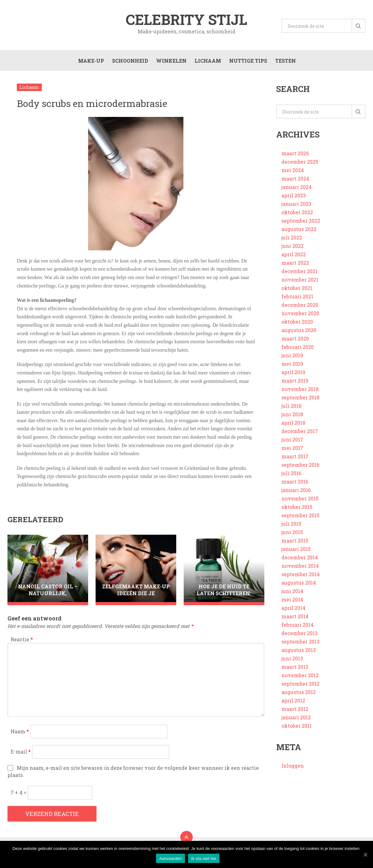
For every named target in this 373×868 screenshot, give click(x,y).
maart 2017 (295, 460)
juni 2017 (292, 443)
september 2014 (301, 578)
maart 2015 (295, 544)
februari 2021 (297, 300)
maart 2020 (295, 342)
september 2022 (301, 224)
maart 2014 (295, 620)
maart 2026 (295, 157)
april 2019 (293, 376)
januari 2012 (296, 721)
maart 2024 (295, 182)
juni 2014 (292, 594)
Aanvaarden (171, 859)
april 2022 (294, 258)
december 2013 (300, 637)
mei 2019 (292, 367)
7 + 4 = (19, 796)
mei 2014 (292, 603)
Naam (20, 735)
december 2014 (300, 561)
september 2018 (300, 401)
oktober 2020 (297, 325)
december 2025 (300, 165)
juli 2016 (291, 477)
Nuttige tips (247, 63)
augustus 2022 (299, 232)
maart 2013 (295, 670)
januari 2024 (297, 190)
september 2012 (300, 687)
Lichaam (207, 63)
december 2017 (300, 434)
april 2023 (294, 199)
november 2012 (300, 679)
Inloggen (293, 769)
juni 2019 (292, 359)
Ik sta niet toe (204, 859)
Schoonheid (129, 63)
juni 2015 (292, 535)
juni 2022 (293, 249)
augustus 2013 (299, 653)
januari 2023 (296, 207)
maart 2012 (295, 712)
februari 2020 (298, 350)
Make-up (90, 63)
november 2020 (300, 317)
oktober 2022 (297, 216)
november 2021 (300, 283)
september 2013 (300, 645)
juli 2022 (292, 241)
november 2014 (300, 569)
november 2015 (300, 502)
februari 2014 (297, 628)
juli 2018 (291, 409)
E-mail (21, 755)
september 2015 (300, 519)
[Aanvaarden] (365, 855)
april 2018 (293, 426)
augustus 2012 (299, 695)
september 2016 (300, 468)
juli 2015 (291, 527)
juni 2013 (292, 662)
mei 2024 (293, 174)
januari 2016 (296, 493)
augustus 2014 (299, 586)
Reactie (22, 643)
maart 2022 (295, 266)
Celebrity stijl (186, 20)
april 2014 (293, 611)
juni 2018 (292, 418)
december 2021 (300, 275)
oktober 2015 (297, 510)
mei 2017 (292, 451)
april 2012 (293, 704)
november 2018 (300, 392)
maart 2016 (295, 485)
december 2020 (300, 308)
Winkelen (170, 63)
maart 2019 (295, 384)
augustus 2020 (299, 333)
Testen (285, 63)
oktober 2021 (297, 291)
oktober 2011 (297, 729)
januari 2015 (296, 552)
